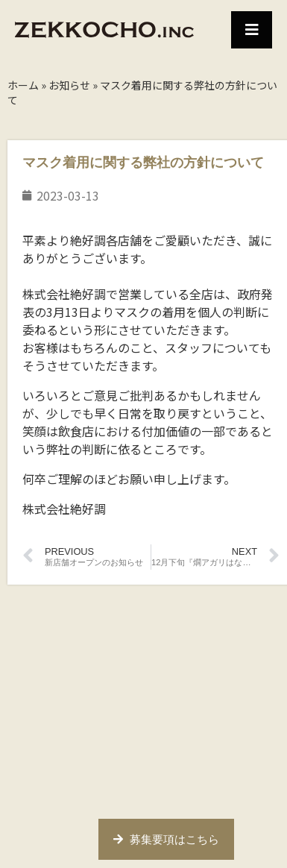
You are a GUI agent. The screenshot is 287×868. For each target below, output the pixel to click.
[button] (252, 30)
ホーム (23, 85)
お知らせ (69, 85)
